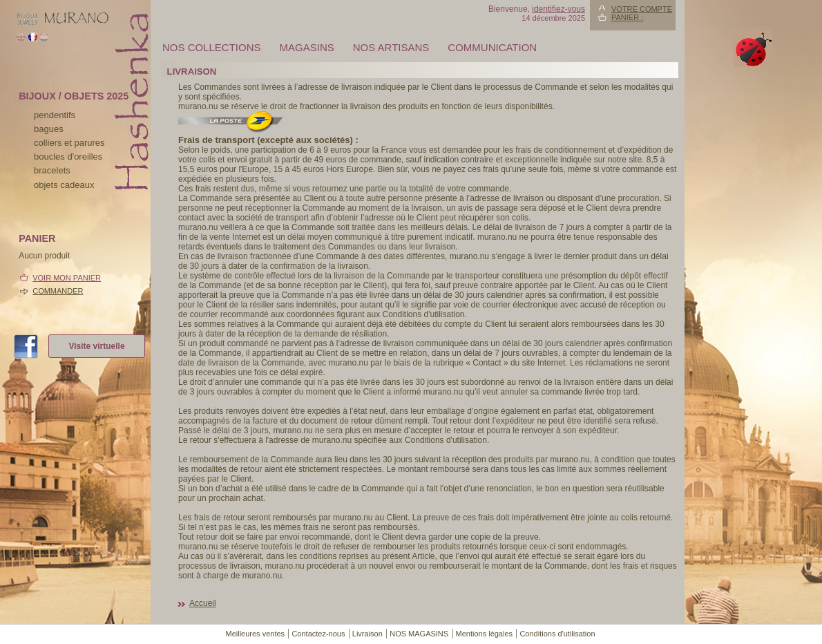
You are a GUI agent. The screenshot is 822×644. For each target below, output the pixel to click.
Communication (492, 47)
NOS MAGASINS (419, 634)
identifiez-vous (558, 9)
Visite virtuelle (96, 346)
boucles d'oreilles (68, 157)
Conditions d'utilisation (557, 634)
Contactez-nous (318, 634)
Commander (58, 291)
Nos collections (212, 47)
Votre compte (642, 9)
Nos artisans (391, 47)
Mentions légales (485, 634)
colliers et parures (69, 143)
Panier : (627, 17)
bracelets (52, 170)
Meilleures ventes (255, 634)
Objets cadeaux (64, 185)
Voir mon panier (67, 278)
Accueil (203, 603)
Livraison (367, 634)
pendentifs (55, 115)
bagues (49, 129)
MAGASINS (307, 47)
